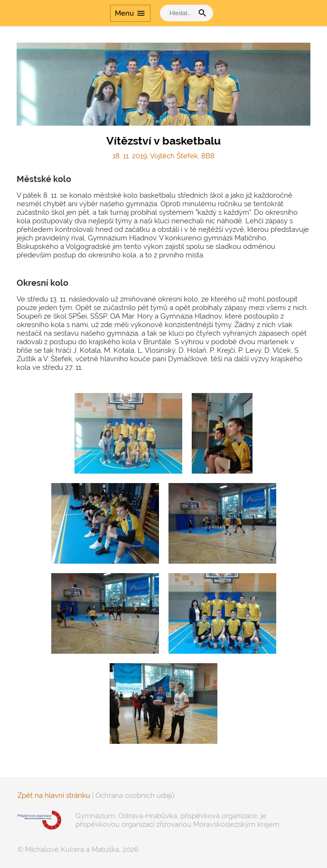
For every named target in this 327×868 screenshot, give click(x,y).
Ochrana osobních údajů (135, 795)
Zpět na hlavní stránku (54, 795)
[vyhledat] (179, 13)
